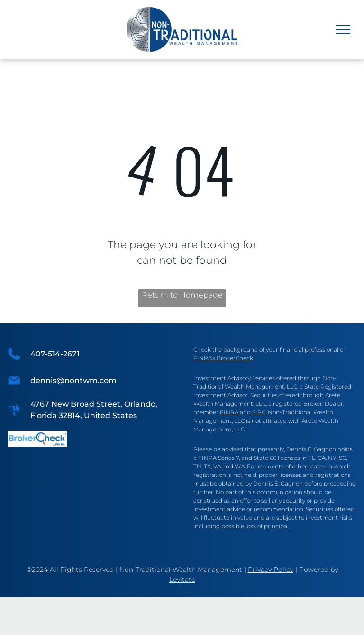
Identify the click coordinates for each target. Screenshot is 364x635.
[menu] (343, 29)
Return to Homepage (182, 295)
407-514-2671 (55, 354)
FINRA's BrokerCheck (223, 358)
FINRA (229, 412)
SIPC (259, 412)
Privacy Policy (271, 570)
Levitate (182, 579)
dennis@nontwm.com (73, 380)
